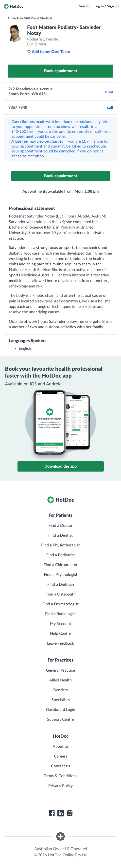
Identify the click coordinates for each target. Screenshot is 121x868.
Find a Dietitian (61, 584)
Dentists (60, 690)
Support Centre (60, 719)
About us (61, 746)
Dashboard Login (61, 710)
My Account (61, 624)
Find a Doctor (60, 526)
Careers (61, 756)
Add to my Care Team (48, 52)
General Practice (60, 670)
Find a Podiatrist (61, 555)
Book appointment (61, 71)
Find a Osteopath (61, 594)
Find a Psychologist (61, 575)
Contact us (60, 766)
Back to (30, 18)
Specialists (61, 700)
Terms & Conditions (60, 776)
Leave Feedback (60, 643)
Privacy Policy (60, 786)
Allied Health (60, 680)
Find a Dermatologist (60, 604)
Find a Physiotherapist (60, 545)
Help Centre (60, 634)
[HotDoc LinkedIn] (61, 813)
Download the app (60, 466)
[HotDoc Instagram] (69, 813)
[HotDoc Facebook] (52, 813)
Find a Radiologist (60, 614)
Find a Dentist (60, 535)
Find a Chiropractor (61, 565)
